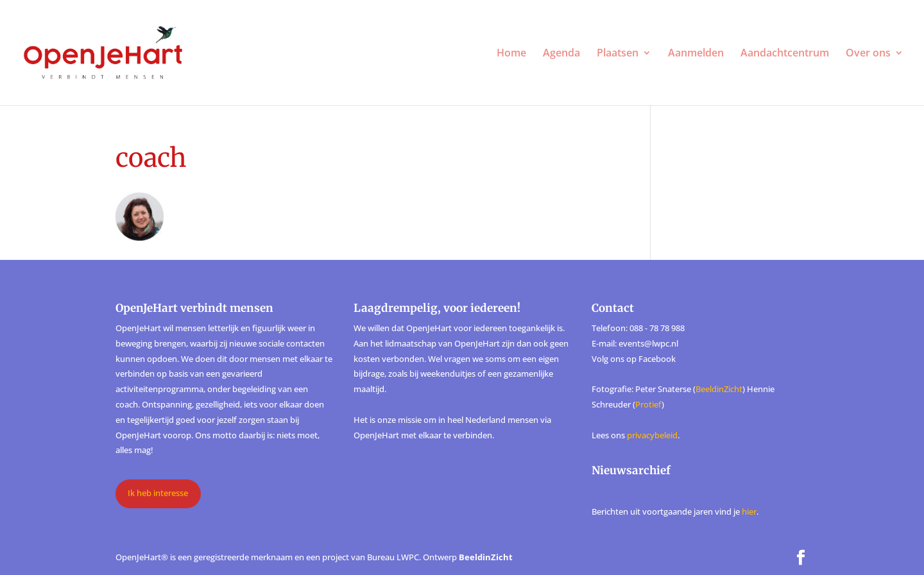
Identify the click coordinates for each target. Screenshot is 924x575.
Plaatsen (618, 54)
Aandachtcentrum (785, 54)
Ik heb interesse (158, 493)
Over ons (868, 54)
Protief (648, 404)
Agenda (561, 54)
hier (749, 511)
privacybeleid (652, 435)
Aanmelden (696, 54)
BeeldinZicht (719, 389)
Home (511, 54)
